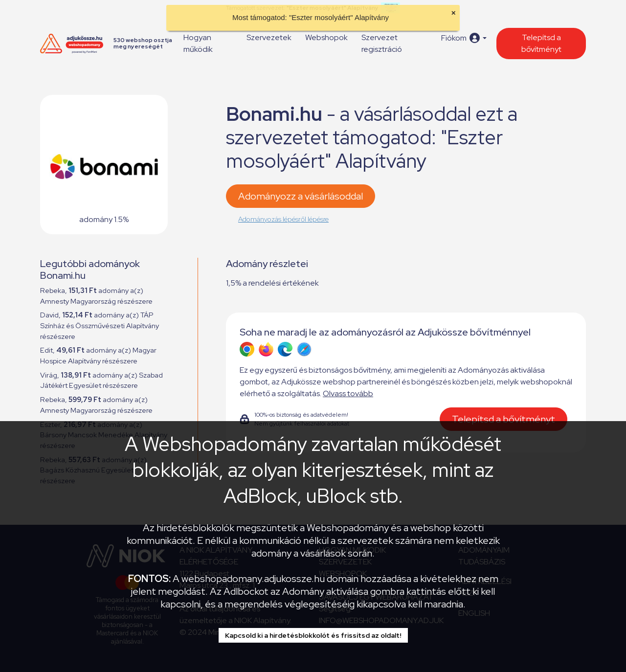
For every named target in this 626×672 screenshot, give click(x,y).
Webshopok (326, 37)
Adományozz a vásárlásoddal (301, 196)
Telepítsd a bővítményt (541, 43)
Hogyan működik (198, 43)
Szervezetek (269, 37)
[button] (464, 38)
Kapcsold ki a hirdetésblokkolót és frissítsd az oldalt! (313, 635)
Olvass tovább (348, 393)
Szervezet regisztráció (382, 43)
